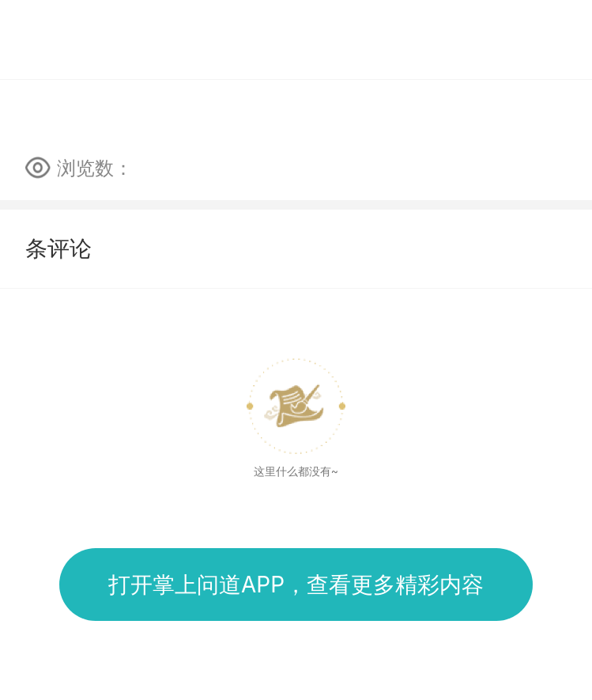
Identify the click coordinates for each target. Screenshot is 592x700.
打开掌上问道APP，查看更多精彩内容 (296, 585)
